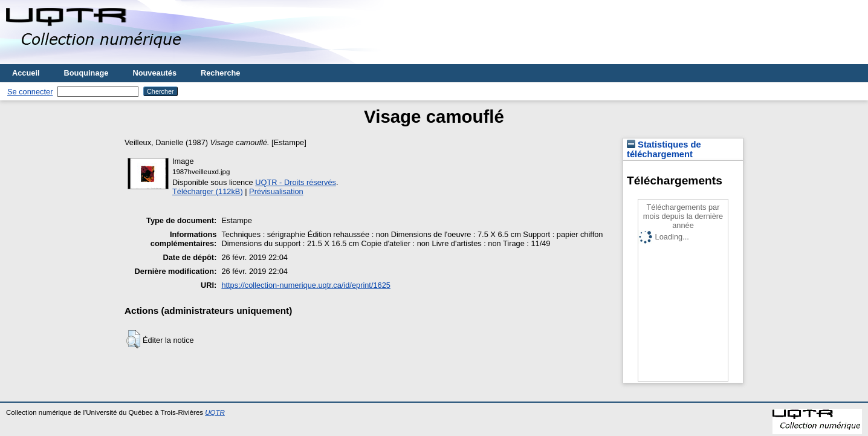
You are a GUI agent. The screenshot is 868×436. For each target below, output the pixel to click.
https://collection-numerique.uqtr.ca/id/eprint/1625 (306, 285)
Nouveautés (154, 73)
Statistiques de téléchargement (664, 149)
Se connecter (30, 92)
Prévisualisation (276, 191)
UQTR (215, 412)
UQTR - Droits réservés (296, 182)
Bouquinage (86, 73)
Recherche (220, 73)
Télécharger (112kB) (208, 191)
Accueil (26, 73)
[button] (133, 339)
